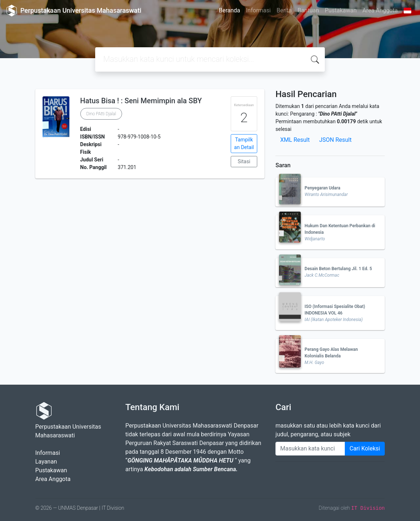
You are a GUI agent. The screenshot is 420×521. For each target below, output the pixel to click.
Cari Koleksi (365, 448)
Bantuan (308, 10)
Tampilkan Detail (244, 143)
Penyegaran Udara (322, 188)
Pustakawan (341, 10)
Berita (284, 10)
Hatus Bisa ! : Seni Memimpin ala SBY (141, 101)
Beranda (229, 10)
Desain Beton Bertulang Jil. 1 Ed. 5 (338, 269)
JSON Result (335, 140)
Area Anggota (380, 10)
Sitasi (244, 161)
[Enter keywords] (310, 449)
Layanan (46, 462)
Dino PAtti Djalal (101, 114)
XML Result (295, 140)
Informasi (258, 10)
